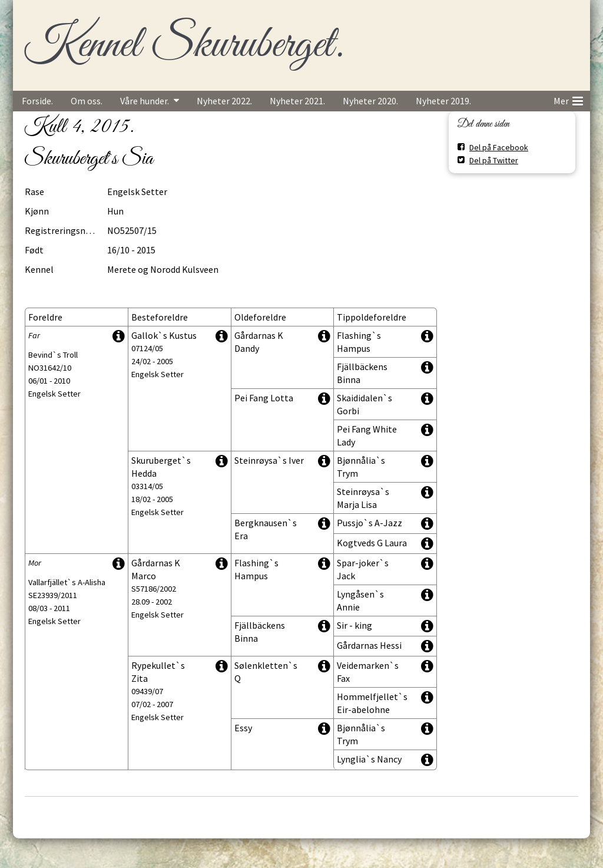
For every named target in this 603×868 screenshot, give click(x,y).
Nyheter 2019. (443, 101)
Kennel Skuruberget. (184, 45)
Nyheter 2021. (297, 101)
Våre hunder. (145, 101)
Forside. (37, 101)
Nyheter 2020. (370, 101)
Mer (568, 99)
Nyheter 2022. (224, 101)
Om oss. (87, 101)
